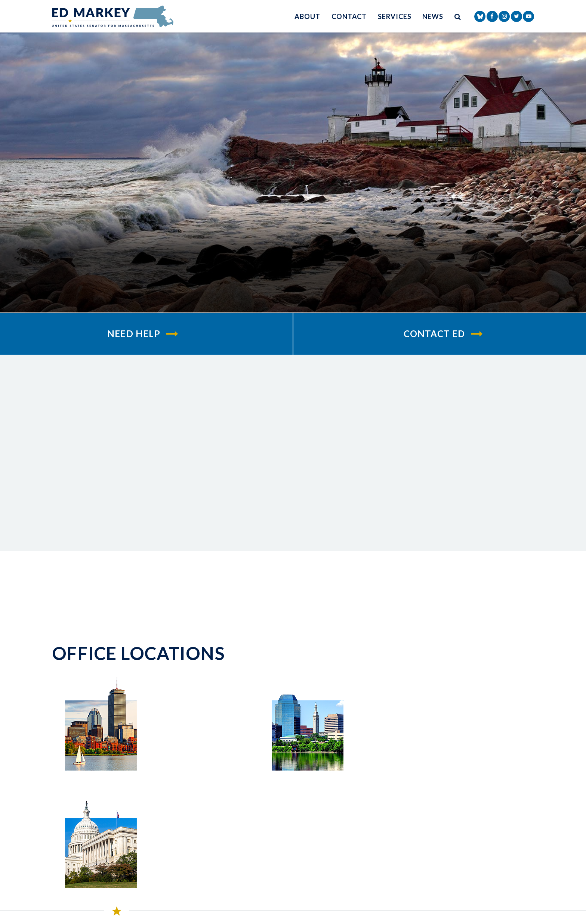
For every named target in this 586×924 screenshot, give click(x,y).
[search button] (458, 16)
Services (394, 16)
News (433, 16)
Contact (349, 16)
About (307, 16)
